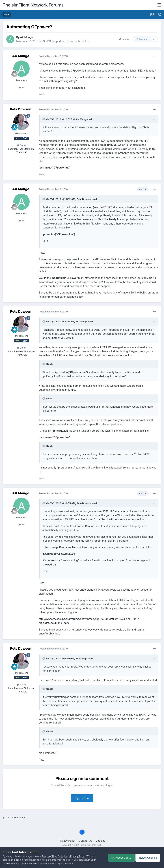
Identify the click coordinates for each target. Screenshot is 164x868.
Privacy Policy (67, 841)
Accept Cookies (120, 858)
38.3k (22, 145)
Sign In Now (82, 798)
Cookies (100, 841)
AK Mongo (27, 37)
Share (124, 39)
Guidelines (64, 856)
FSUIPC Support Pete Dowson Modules (65, 41)
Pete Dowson (21, 109)
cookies (15, 860)
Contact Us (86, 841)
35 (21, 87)
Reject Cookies (148, 858)
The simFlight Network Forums (33, 5)
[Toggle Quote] (44, 119)
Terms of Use (49, 856)
